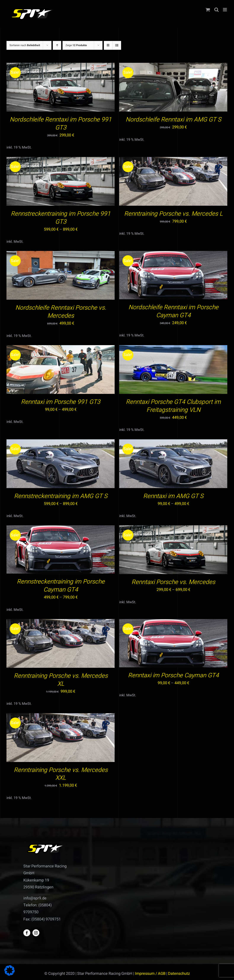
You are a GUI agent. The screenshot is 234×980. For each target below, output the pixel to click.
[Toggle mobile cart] (208, 10)
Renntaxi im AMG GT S (173, 496)
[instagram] (36, 933)
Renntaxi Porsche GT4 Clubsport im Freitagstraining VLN (173, 406)
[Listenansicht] (117, 45)
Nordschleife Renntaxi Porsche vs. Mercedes (61, 312)
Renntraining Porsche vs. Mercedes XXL (61, 774)
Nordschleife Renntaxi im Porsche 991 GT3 (61, 124)
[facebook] (27, 933)
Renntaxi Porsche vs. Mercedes (173, 582)
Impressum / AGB (150, 974)
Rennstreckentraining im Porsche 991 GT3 (61, 218)
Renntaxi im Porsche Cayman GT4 (173, 675)
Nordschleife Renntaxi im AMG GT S (173, 120)
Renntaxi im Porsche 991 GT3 (61, 402)
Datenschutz (179, 974)
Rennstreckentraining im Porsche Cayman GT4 (61, 586)
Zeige (76, 45)
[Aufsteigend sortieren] (57, 45)
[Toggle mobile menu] (225, 10)
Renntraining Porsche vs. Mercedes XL (61, 680)
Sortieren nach (25, 45)
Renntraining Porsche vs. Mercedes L (173, 214)
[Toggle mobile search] (216, 10)
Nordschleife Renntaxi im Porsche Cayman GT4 (173, 311)
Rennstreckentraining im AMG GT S (61, 496)
